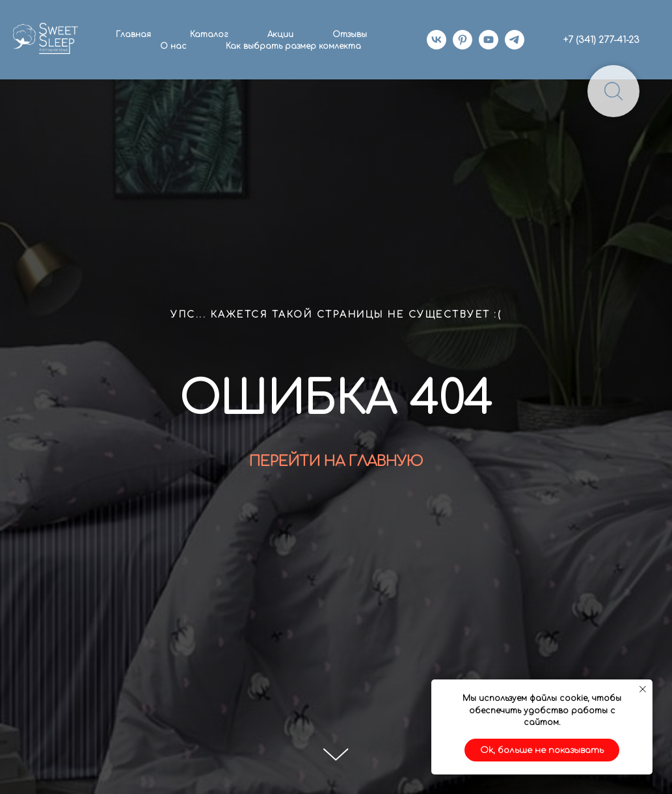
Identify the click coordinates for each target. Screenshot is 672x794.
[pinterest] (463, 40)
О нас (173, 46)
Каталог (209, 34)
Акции (280, 34)
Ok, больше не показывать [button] (542, 750)
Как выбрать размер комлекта (293, 46)
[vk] (437, 40)
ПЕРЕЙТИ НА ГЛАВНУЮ (336, 461)
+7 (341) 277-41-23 (601, 40)
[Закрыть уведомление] (643, 689)
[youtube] (489, 40)
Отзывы (350, 34)
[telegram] (515, 40)
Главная (133, 34)
